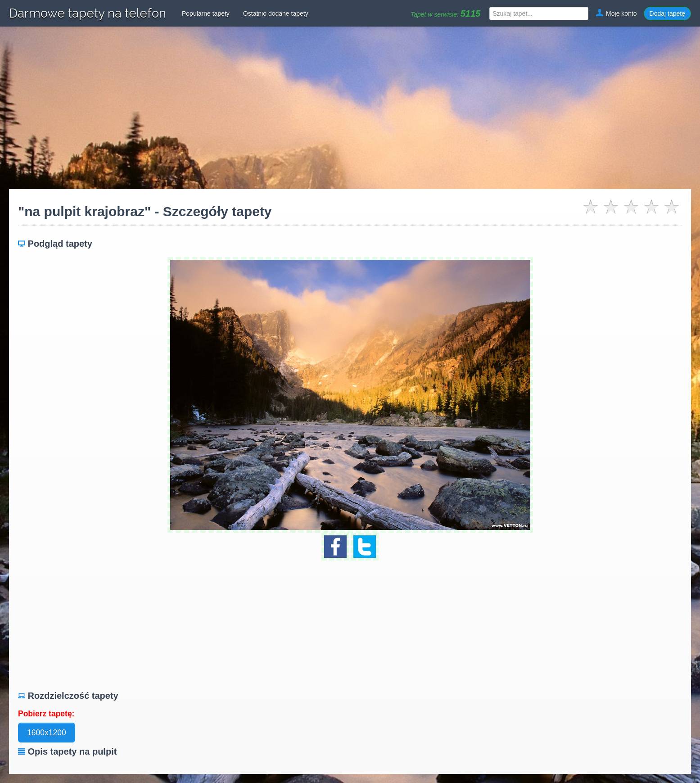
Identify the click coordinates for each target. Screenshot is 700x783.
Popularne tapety (206, 14)
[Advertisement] (350, 108)
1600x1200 (47, 733)
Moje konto (616, 14)
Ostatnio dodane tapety (276, 14)
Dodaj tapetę (667, 14)
